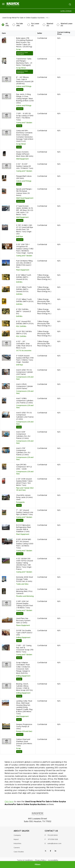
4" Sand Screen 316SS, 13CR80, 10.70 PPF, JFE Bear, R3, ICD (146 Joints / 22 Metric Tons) (25, 210)
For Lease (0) (35, 25)
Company (17, 835)
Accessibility (53, 860)
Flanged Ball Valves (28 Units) (24, 177)
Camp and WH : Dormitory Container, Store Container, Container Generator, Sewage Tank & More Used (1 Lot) (25, 136)
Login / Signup (66, 11)
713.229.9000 (53, 835)
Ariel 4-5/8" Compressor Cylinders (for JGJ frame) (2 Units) (23, 435)
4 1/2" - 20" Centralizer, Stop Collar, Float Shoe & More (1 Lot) (24, 345)
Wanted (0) (50, 25)
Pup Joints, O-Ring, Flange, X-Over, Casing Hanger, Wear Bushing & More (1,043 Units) (25, 99)
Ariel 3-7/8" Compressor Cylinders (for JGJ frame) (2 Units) (23, 452)
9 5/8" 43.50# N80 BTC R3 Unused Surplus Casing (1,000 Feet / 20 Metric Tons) (25, 544)
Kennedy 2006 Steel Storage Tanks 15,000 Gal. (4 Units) (25, 579)
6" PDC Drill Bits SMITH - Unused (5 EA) (24, 312)
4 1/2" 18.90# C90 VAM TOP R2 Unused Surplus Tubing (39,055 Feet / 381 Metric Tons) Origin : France (25, 564)
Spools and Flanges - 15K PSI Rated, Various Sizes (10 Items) (24, 192)
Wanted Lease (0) (67, 25)
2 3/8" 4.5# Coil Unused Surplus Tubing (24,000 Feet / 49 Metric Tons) (25, 605)
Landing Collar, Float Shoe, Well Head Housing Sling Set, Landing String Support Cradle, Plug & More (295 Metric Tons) (24, 707)
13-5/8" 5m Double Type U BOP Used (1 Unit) (24, 633)
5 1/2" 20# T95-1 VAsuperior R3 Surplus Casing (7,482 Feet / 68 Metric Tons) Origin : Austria (25, 249)
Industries (17, 844)
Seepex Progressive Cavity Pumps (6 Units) (24, 727)
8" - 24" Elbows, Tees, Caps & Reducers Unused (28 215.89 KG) (25, 81)
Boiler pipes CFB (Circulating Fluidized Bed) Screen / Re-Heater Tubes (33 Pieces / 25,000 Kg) (24, 43)
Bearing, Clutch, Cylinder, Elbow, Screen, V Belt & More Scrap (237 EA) (24, 687)
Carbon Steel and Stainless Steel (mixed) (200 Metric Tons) (24, 743)
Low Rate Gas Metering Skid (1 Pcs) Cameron (24, 591)
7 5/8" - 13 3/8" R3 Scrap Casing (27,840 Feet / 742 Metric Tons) (25, 117)
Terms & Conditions (25, 860)
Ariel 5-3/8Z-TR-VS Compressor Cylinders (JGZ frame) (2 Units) (25, 416)
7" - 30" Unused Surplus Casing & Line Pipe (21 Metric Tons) (25, 512)
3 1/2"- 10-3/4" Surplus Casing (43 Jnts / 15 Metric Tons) (25, 166)
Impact (16, 839)
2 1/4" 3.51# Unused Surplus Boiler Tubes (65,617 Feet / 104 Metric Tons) (24, 482)
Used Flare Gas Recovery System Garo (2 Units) (23, 621)
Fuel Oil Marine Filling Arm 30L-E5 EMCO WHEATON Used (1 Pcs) (24, 264)
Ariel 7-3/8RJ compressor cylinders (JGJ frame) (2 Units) (25, 401)
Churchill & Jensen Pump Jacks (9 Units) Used (24, 497)
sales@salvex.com (54, 844)
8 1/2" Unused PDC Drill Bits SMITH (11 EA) (25, 323)
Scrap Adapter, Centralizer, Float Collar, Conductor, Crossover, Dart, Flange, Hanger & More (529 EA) (23, 668)
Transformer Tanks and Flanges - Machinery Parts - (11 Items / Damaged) (24, 62)
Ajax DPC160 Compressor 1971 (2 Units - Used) (24, 467)
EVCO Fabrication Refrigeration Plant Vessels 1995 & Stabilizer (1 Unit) (24, 528)
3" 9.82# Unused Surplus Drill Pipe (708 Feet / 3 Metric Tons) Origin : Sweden (25, 359)
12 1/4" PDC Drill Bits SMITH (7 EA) (24, 333)
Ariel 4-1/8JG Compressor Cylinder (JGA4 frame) (25, 386)
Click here (9, 802)
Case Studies (19, 852)
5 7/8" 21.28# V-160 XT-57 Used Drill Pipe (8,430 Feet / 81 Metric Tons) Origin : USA (25, 230)
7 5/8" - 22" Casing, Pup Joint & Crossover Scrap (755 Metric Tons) (25, 649)
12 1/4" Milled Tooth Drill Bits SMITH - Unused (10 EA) (24, 289)
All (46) (7, 25)
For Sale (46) (20, 25)
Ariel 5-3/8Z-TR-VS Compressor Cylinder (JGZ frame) (25, 372)
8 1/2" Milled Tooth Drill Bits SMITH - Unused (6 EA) (24, 277)
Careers (17, 848)
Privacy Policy (40, 860)
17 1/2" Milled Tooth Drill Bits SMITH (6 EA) (25, 300)
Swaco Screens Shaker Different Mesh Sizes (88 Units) (25, 154)
